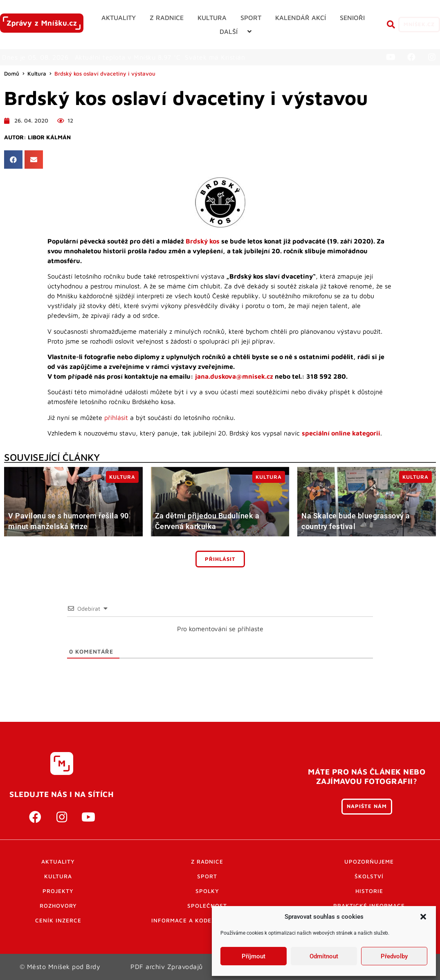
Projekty (58, 891)
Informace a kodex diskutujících (207, 920)
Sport (207, 876)
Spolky (207, 891)
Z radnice (207, 862)
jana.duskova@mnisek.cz (234, 376)
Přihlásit (220, 559)
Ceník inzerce (58, 920)
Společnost (207, 906)
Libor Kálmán (49, 137)
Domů (12, 74)
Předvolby (394, 956)
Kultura (37, 74)
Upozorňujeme (369, 862)
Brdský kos (203, 241)
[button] (423, 917)
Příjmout (254, 956)
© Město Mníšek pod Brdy (60, 967)
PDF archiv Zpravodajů (167, 967)
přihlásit (116, 417)
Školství (369, 876)
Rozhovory (58, 906)
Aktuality (58, 862)
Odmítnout (324, 956)
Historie (369, 891)
